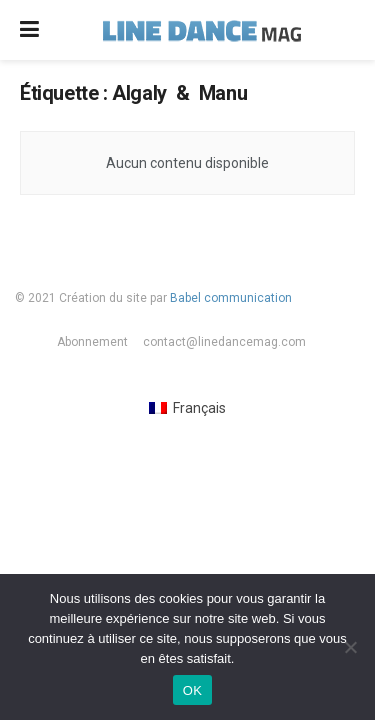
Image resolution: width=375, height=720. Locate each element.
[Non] (350, 647)
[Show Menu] (29, 30)
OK (192, 690)
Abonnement (92, 342)
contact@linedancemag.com (224, 342)
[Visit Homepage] (202, 30)
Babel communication (231, 298)
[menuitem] (187, 408)
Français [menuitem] (199, 408)
